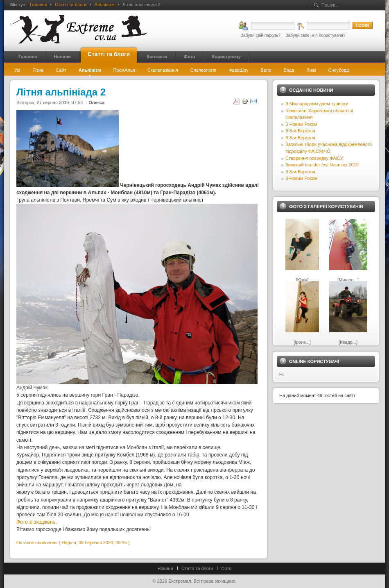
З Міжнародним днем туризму (317, 104)
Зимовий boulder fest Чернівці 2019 (322, 165)
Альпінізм (105, 5)
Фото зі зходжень (36, 522)
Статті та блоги (71, 5)
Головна (38, 5)
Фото (226, 568)
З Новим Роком (301, 124)
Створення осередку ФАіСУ (314, 158)
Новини (165, 568)
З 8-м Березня (300, 131)
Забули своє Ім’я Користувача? (316, 35)
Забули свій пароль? (261, 35)
